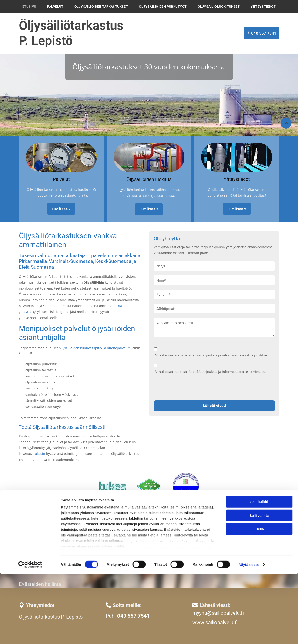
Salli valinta (259, 586)
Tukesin (39, 454)
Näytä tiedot (249, 635)
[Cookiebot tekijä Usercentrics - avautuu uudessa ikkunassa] (30, 635)
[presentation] (189, 386)
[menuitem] (29, 7)
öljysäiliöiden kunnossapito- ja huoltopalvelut (94, 348)
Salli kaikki (259, 572)
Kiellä (259, 599)
